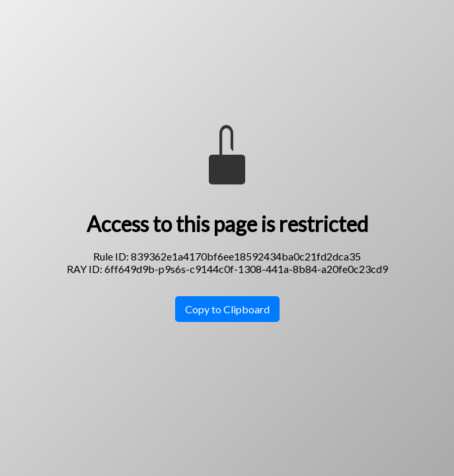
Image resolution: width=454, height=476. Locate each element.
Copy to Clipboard (227, 309)
